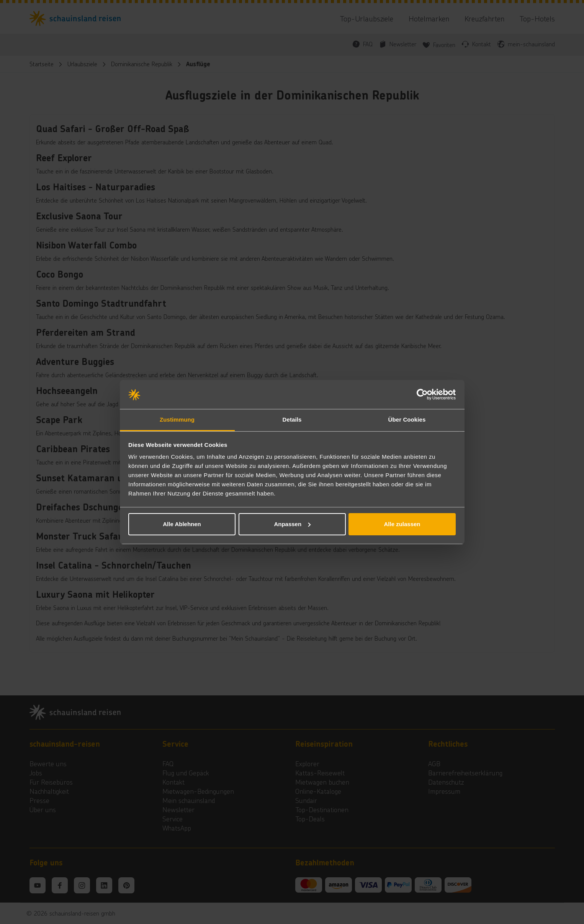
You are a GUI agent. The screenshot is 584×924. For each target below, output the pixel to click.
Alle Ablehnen (182, 524)
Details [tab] (292, 419)
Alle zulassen (402, 524)
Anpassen (292, 524)
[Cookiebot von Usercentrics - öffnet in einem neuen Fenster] (422, 394)
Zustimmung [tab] (177, 419)
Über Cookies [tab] (407, 419)
